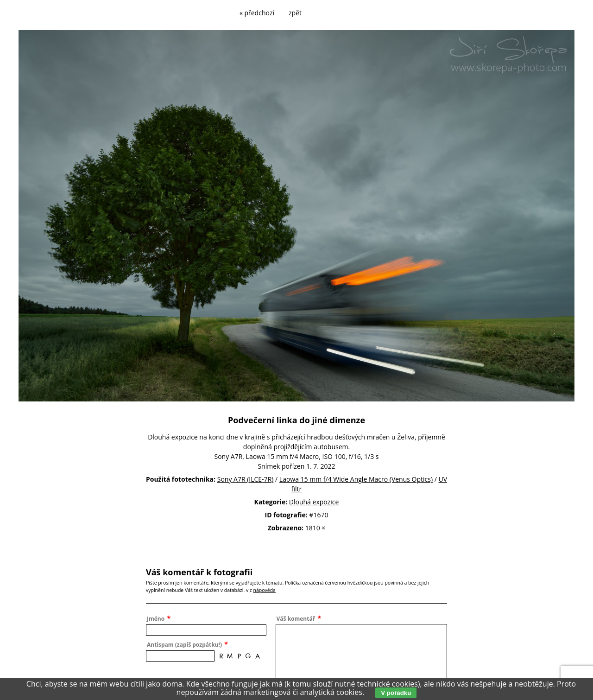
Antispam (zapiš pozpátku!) (184, 645)
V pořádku (396, 693)
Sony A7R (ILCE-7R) (246, 479)
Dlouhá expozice (314, 502)
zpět (295, 13)
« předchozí (257, 13)
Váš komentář (296, 619)
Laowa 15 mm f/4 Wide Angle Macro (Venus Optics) (356, 479)
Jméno (156, 619)
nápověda (264, 590)
